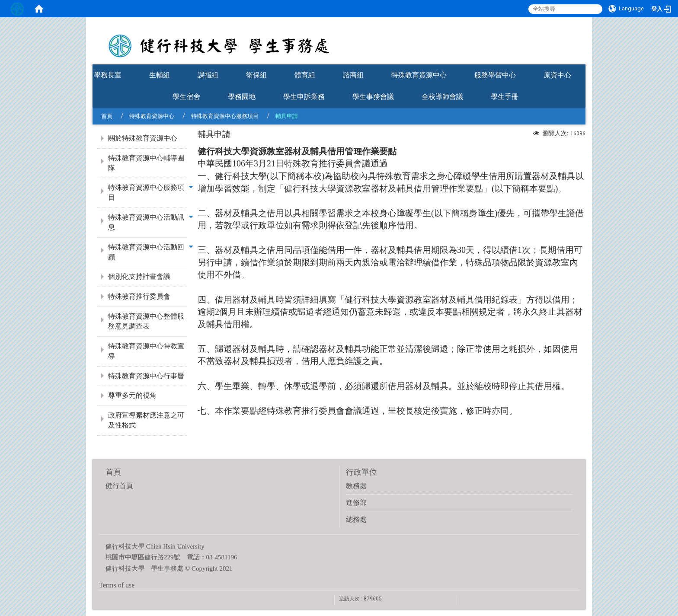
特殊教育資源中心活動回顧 (146, 252)
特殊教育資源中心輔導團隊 (146, 163)
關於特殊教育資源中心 (143, 138)
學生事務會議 (373, 97)
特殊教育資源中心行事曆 (146, 376)
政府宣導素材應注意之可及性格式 (146, 420)
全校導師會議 (442, 97)
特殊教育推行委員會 (139, 296)
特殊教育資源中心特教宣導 (146, 351)
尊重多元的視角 (132, 395)
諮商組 (353, 75)
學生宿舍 (186, 97)
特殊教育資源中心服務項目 (225, 116)
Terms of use (117, 585)
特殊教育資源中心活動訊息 (146, 222)
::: (581, 62)
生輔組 (160, 75)
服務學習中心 (495, 75)
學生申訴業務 (304, 97)
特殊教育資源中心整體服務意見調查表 (146, 321)
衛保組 (256, 75)
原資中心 (557, 75)
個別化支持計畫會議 (139, 276)
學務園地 (242, 97)
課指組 (208, 75)
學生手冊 (505, 97)
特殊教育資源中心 (419, 75)
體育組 (305, 75)
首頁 (107, 116)
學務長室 (108, 75)
